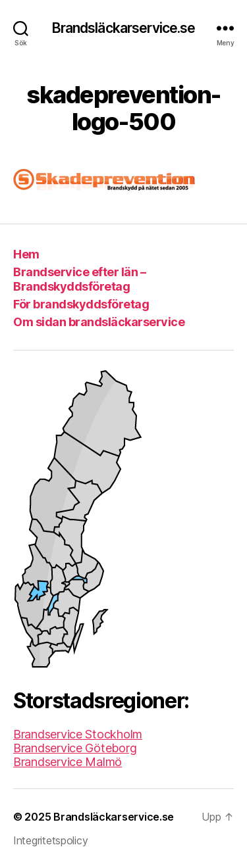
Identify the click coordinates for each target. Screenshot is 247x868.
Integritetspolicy (50, 840)
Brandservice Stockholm (78, 734)
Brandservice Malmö (68, 762)
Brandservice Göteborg (75, 748)
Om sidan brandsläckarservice (99, 322)
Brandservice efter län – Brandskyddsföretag (79, 279)
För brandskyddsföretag (81, 304)
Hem (26, 254)
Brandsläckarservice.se (124, 28)
